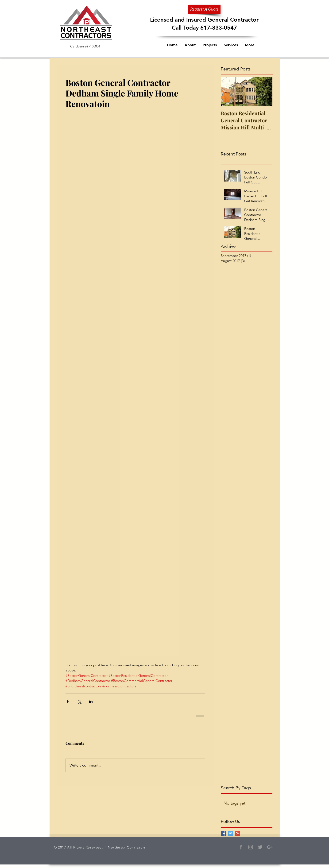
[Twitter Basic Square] (230, 833)
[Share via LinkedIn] (91, 701)
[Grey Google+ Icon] (270, 847)
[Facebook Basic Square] (223, 833)
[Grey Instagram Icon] (251, 847)
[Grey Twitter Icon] (260, 847)
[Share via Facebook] (68, 701)
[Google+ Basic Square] (238, 833)
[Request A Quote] (204, 9)
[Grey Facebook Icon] (241, 847)
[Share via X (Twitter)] (79, 701)
